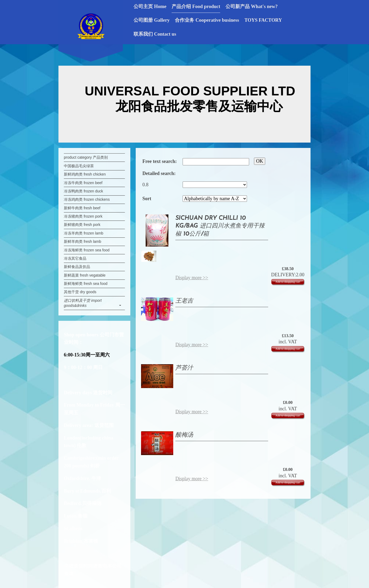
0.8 (145, 185)
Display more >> (192, 278)
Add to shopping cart (288, 282)
